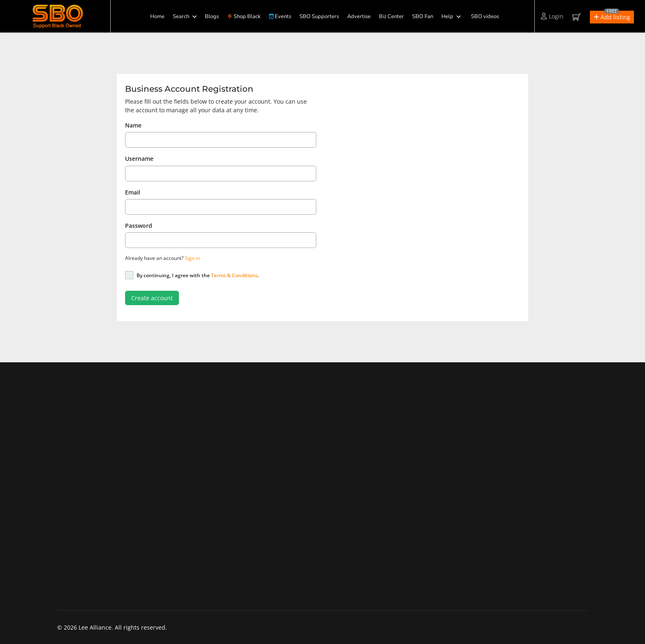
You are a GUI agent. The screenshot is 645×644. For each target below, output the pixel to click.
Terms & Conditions (234, 275)
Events (280, 16)
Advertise (359, 16)
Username (139, 159)
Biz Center (391, 16)
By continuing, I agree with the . (198, 275)
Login (552, 16)
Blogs (212, 16)
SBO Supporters (319, 16)
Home (157, 16)
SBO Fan (423, 16)
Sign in (192, 258)
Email (133, 192)
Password (139, 226)
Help (447, 16)
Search (181, 16)
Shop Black (244, 16)
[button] (612, 17)
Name (133, 125)
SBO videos (485, 16)
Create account (152, 298)
